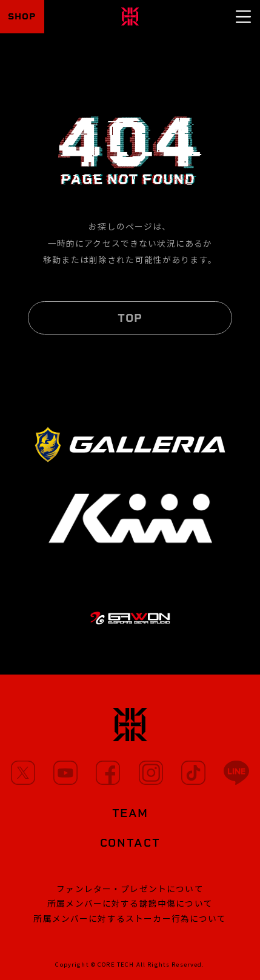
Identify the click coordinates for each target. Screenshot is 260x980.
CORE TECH (116, 964)
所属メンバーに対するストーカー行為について (130, 918)
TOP (130, 318)
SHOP (22, 16)
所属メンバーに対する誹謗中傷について (130, 903)
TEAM (130, 813)
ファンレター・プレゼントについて (130, 888)
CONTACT (130, 843)
